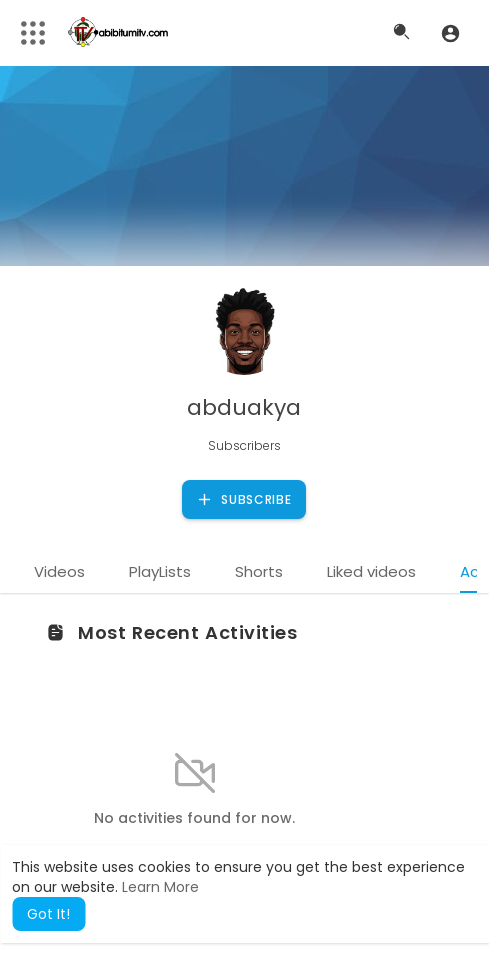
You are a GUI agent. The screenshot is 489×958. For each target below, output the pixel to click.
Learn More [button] (160, 887)
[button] (450, 33)
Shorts (259, 571)
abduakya (244, 407)
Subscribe (243, 500)
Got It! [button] (48, 914)
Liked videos (371, 571)
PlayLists (160, 571)
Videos (59, 571)
